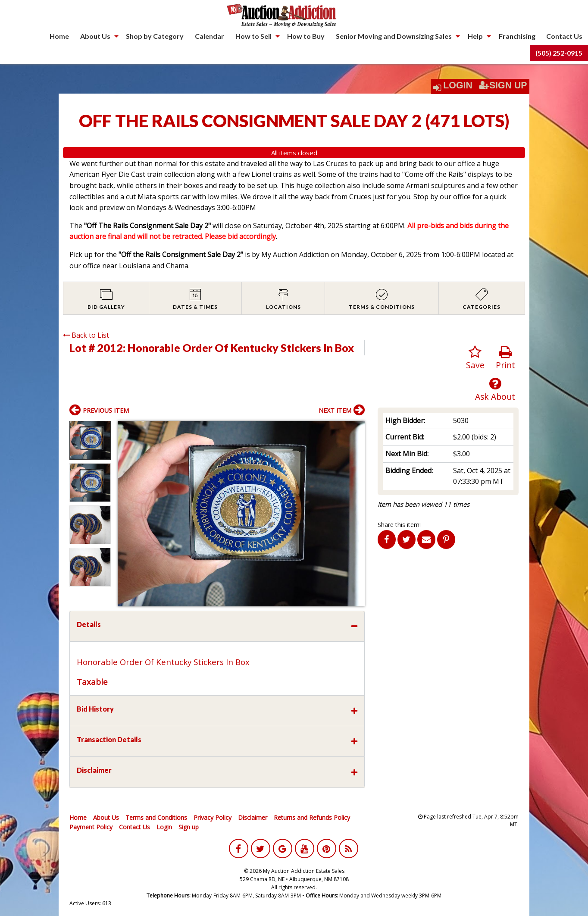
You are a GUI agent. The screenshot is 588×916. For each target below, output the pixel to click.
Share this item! (399, 525)
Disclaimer (253, 817)
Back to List (86, 335)
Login (458, 85)
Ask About (495, 390)
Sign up (189, 827)
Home (59, 36)
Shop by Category (155, 36)
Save (475, 358)
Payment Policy (91, 827)
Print (505, 358)
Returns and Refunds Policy (312, 817)
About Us (95, 36)
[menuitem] (59, 36)
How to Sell (253, 36)
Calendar (210, 36)
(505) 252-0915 (559, 53)
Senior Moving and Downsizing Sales (394, 36)
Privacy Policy (213, 817)
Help (475, 36)
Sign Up (503, 85)
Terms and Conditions (156, 817)
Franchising (517, 36)
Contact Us (564, 36)
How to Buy (306, 36)
